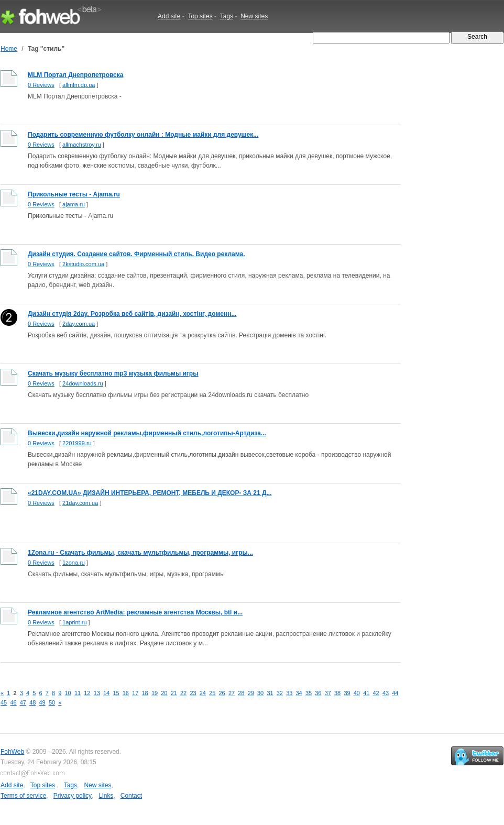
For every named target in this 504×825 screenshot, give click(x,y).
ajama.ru (74, 204)
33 (289, 693)
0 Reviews (41, 85)
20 (164, 693)
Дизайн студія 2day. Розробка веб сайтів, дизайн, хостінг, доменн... (132, 314)
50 (52, 702)
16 (126, 693)
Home (9, 49)
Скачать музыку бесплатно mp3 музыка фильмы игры (113, 373)
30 (260, 693)
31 (270, 693)
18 (145, 693)
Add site (169, 16)
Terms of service (23, 796)
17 (135, 693)
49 (42, 702)
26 (222, 693)
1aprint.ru (74, 622)
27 (232, 693)
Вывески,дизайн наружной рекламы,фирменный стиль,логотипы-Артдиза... (147, 433)
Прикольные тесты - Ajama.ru (74, 194)
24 (203, 693)
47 (23, 702)
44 (395, 693)
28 (241, 693)
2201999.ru (77, 443)
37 (328, 693)
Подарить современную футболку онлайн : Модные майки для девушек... (143, 135)
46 (13, 702)
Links (106, 796)
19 (155, 693)
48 (32, 702)
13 (97, 693)
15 (116, 693)
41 (366, 693)
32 (280, 693)
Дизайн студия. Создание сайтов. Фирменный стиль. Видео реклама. (136, 254)
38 (337, 693)
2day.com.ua (79, 324)
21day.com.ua (80, 503)
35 (309, 693)
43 (386, 693)
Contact (131, 796)
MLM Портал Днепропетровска (75, 75)
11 (78, 693)
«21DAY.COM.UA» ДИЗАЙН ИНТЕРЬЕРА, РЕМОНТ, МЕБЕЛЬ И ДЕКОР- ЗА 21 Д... (150, 493)
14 (106, 693)
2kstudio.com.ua (83, 264)
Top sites (200, 16)
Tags (227, 16)
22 (183, 693)
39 (347, 693)
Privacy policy (73, 796)
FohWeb (12, 752)
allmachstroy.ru (82, 145)
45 (4, 702)
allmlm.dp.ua (79, 85)
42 (376, 693)
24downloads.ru (83, 383)
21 (174, 693)
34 (299, 693)
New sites (254, 16)
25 (212, 693)
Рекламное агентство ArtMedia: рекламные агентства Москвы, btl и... (135, 612)
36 (318, 693)
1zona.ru (74, 563)
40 (357, 693)
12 (87, 693)
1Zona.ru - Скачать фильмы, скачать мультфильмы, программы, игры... (140, 553)
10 (68, 693)
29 (251, 693)
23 (193, 693)
